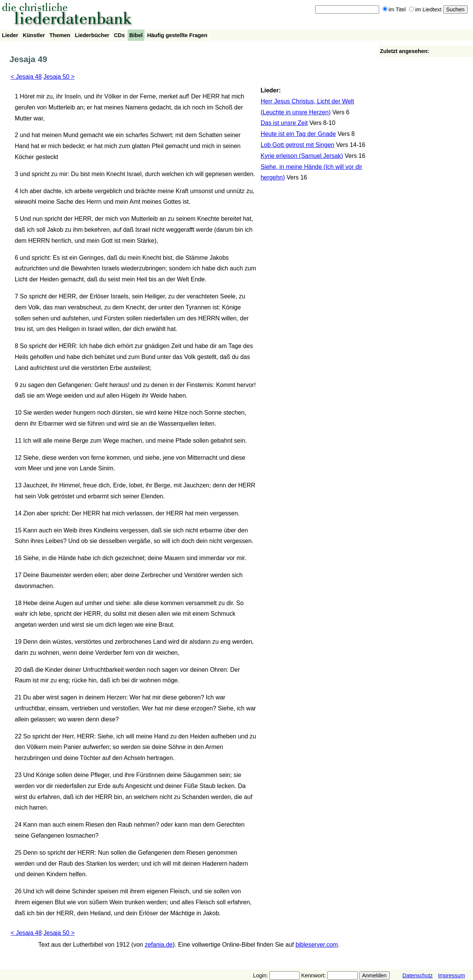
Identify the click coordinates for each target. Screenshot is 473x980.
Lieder (10, 35)
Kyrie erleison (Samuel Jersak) (302, 156)
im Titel (394, 9)
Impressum (452, 975)
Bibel (136, 35)
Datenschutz (418, 975)
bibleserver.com (317, 945)
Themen (60, 35)
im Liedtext (425, 9)
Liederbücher (92, 35)
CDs (119, 35)
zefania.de (159, 945)
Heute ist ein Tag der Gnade (298, 134)
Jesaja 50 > (59, 77)
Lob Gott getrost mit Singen (298, 145)
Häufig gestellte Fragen (177, 35)
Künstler (34, 35)
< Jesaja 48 (26, 77)
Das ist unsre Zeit (284, 123)
